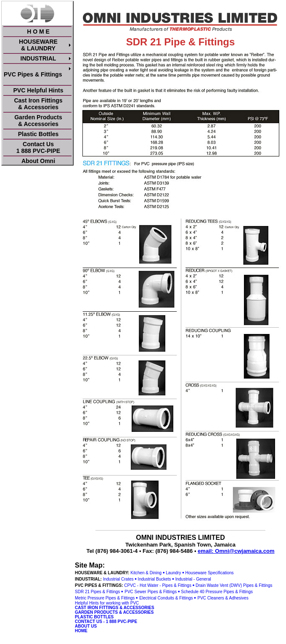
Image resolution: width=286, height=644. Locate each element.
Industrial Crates (118, 579)
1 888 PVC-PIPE (122, 622)
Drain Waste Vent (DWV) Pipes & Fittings (234, 585)
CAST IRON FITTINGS (97, 608)
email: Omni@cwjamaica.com (236, 551)
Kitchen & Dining (146, 573)
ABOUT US (86, 626)
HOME (81, 631)
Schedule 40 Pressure (201, 592)
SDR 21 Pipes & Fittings (97, 592)
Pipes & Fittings (238, 592)
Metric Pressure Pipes (95, 598)
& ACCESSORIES (137, 608)
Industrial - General (193, 579)
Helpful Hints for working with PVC (107, 603)
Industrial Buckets (155, 579)
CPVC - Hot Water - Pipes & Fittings (158, 585)
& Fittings (168, 592)
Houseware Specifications (210, 573)
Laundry (173, 573)
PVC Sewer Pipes (141, 592)
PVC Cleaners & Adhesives (223, 598)
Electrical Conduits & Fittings (166, 598)
